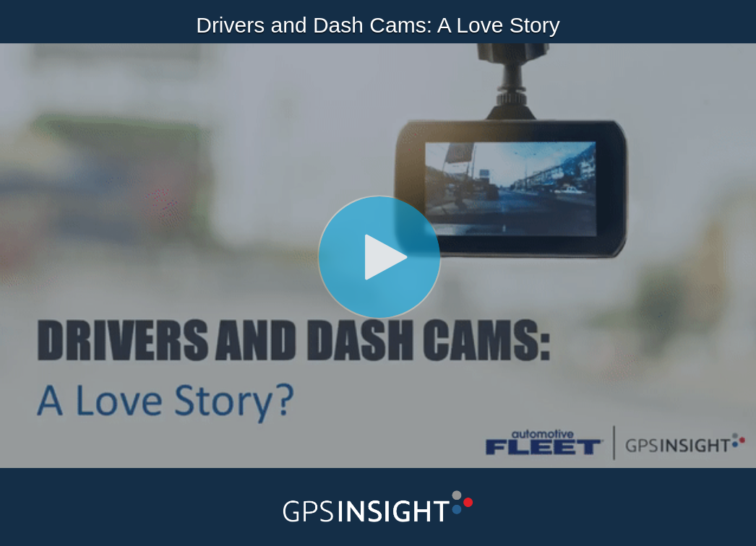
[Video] (378, 256)
